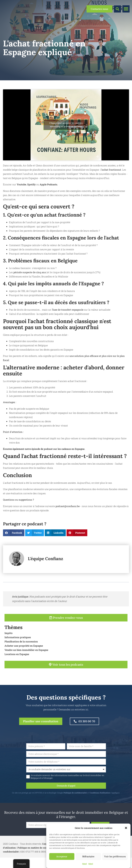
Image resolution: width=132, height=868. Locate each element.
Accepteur (62, 856)
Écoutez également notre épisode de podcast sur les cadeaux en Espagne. (44, 449)
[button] (126, 828)
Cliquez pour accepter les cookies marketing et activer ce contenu (66, 125)
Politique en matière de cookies (34, 850)
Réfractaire (88, 856)
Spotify (32, 184)
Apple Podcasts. (49, 184)
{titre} (85, 864)
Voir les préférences (115, 856)
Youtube (21, 184)
